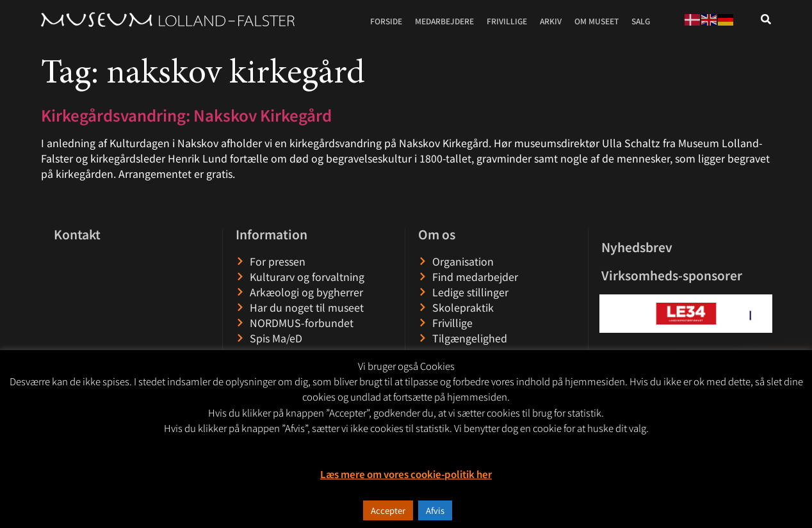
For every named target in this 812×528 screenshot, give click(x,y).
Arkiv (551, 21)
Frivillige (507, 21)
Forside (386, 21)
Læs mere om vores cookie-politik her (406, 474)
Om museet (597, 21)
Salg (641, 21)
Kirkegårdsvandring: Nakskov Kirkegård (186, 115)
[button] (610, 313)
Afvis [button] (435, 510)
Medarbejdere (444, 21)
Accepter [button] (388, 510)
